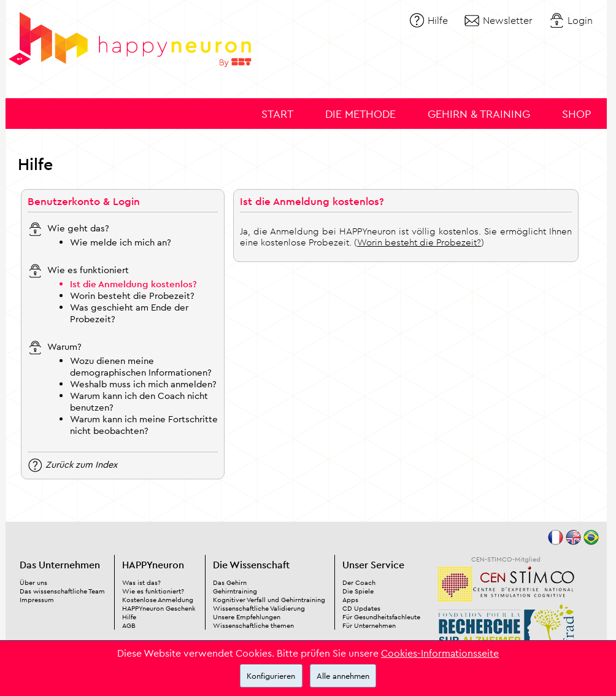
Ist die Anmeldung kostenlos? (133, 284)
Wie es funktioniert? (153, 591)
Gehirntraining (235, 591)
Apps (350, 600)
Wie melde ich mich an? (121, 242)
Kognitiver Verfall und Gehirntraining (269, 600)
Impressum (37, 600)
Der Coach (359, 582)
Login (580, 20)
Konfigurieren (271, 676)
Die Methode (360, 114)
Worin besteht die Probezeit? (132, 296)
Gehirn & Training (479, 114)
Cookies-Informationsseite (440, 653)
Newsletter (508, 20)
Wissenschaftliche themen (253, 625)
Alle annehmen (343, 676)
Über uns (33, 582)
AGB (129, 625)
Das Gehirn (230, 582)
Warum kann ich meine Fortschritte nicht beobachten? (144, 425)
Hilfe (438, 20)
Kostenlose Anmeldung (158, 600)
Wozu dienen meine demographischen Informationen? (141, 366)
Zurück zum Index (81, 464)
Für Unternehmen (369, 625)
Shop (576, 114)
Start (277, 114)
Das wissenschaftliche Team (62, 591)
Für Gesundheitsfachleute (381, 617)
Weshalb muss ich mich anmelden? (143, 384)
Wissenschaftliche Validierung (259, 608)
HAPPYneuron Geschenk (159, 608)
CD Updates (361, 608)
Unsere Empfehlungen (247, 617)
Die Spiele (358, 591)
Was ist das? (141, 582)
